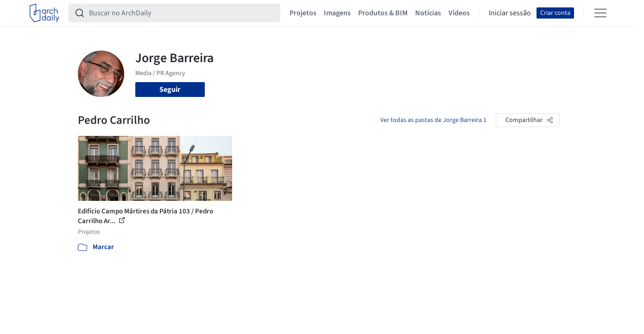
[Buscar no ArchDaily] (182, 13)
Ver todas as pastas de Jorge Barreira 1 (433, 120)
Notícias (428, 13)
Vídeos (459, 13)
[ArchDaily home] (44, 13)
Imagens (337, 13)
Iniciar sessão (510, 13)
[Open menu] (600, 13)
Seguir (170, 90)
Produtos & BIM (383, 13)
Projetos (303, 13)
